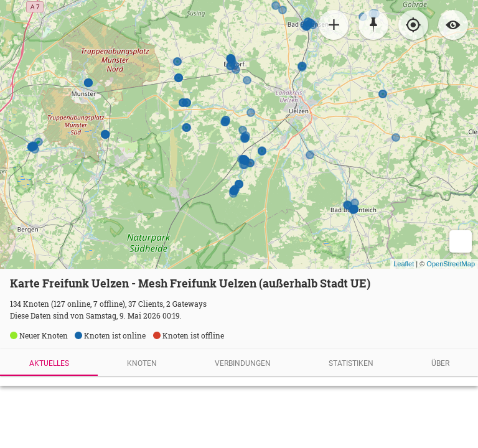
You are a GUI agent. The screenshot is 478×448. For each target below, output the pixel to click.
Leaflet (404, 264)
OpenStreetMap (451, 264)
